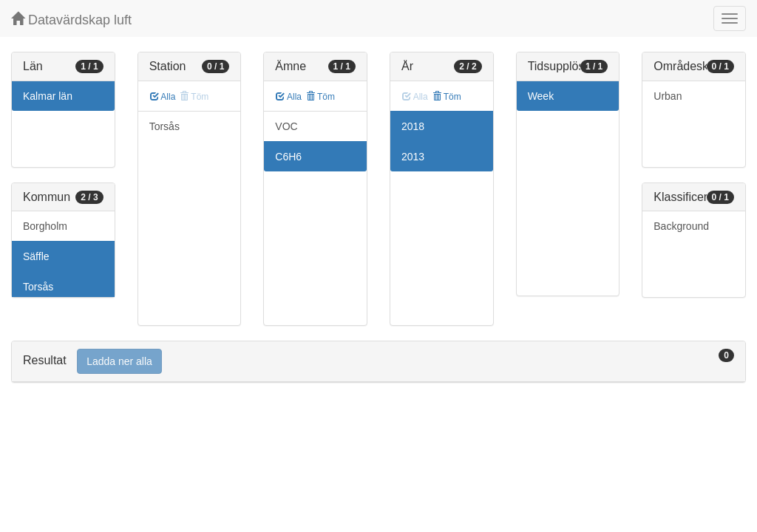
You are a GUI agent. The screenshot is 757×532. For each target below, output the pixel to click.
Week (541, 96)
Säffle (36, 256)
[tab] (378, 362)
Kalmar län (48, 96)
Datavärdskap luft (71, 20)
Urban (668, 96)
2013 (413, 157)
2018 (413, 126)
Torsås (38, 287)
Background (681, 226)
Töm (320, 97)
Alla (163, 97)
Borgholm (45, 226)
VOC (286, 126)
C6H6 (288, 157)
